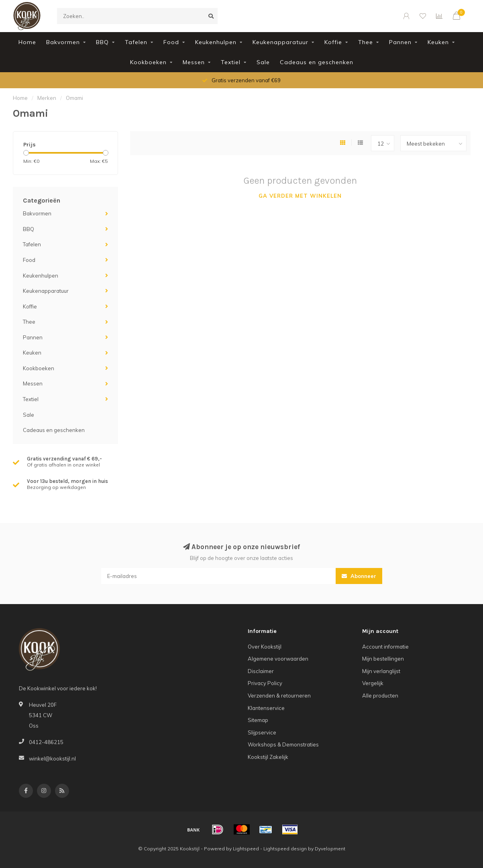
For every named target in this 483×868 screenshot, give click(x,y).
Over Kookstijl (265, 647)
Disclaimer (261, 671)
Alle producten (380, 696)
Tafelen (136, 42)
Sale (263, 62)
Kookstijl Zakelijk (268, 757)
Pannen (400, 42)
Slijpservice (262, 732)
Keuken (438, 42)
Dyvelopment (330, 849)
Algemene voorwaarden (278, 659)
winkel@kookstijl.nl (52, 758)
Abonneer (359, 576)
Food (171, 42)
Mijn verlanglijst (381, 671)
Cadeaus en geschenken (317, 62)
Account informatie (385, 647)
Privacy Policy (265, 683)
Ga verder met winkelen (300, 196)
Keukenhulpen (216, 42)
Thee (366, 42)
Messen (194, 62)
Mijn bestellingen (383, 659)
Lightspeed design (285, 849)
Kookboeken (148, 62)
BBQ (102, 42)
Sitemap (258, 720)
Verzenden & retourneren (279, 696)
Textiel (231, 62)
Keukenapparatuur (280, 42)
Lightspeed (246, 849)
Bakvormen (63, 42)
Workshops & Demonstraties (283, 744)
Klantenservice (266, 708)
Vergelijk (373, 683)
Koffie (333, 42)
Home (27, 42)
